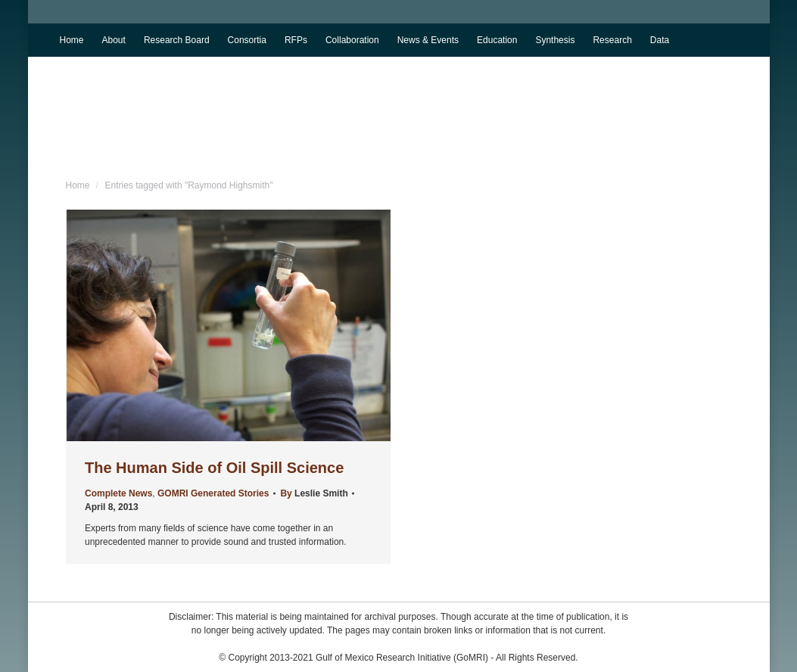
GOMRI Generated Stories (213, 493)
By (314, 493)
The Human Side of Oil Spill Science (214, 468)
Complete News (118, 493)
